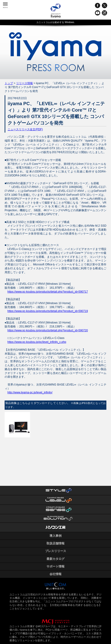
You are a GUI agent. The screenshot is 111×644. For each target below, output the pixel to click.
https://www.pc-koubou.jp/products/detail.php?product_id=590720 (48, 330)
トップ (9, 83)
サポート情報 (55, 566)
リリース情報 (25, 83)
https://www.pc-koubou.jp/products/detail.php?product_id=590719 (48, 311)
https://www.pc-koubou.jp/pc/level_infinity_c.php (37, 342)
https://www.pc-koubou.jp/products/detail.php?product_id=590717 (48, 292)
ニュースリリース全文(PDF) (25, 129)
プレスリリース (56, 551)
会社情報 (55, 574)
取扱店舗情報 (55, 543)
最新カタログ (55, 559)
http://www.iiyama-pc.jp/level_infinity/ (30, 392)
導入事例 (55, 536)
